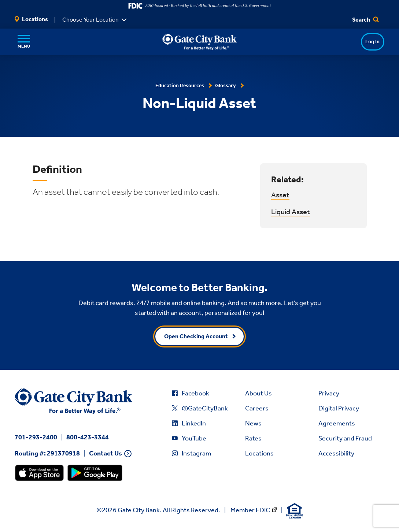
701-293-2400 (36, 437)
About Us (258, 393)
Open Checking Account (196, 336)
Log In (359, 42)
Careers (257, 408)
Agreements (337, 423)
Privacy (329, 393)
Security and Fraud (345, 438)
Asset (280, 195)
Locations (31, 19)
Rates (253, 438)
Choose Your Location (90, 20)
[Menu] (24, 42)
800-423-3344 (88, 437)
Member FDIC (250, 510)
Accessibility (336, 453)
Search (365, 20)
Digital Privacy (339, 408)
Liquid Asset (291, 212)
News (253, 423)
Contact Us (106, 453)
